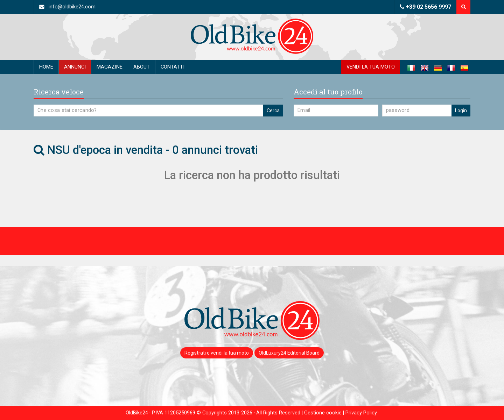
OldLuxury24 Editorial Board (289, 353)
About (142, 67)
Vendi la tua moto (371, 67)
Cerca (273, 111)
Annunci (75, 67)
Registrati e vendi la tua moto (217, 353)
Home (46, 67)
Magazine (110, 67)
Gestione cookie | (325, 413)
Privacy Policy (361, 413)
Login (461, 111)
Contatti (173, 67)
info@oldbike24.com (67, 7)
